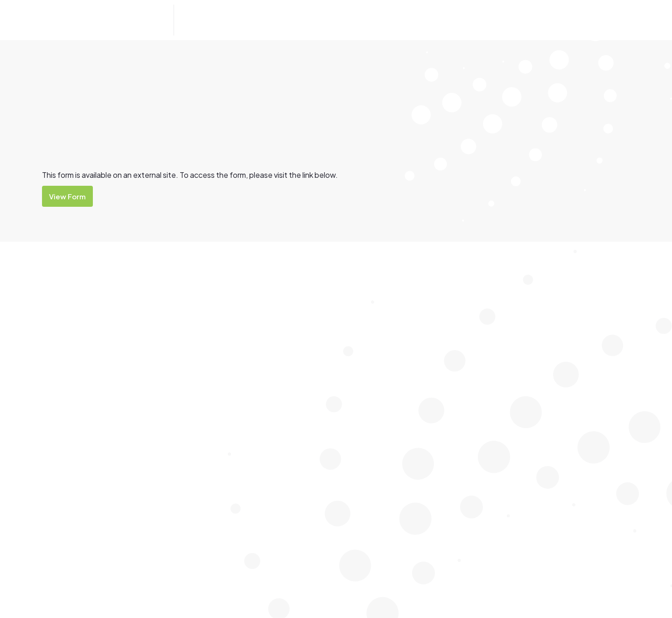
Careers (458, 369)
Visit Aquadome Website (81, 441)
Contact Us (580, 20)
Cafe (453, 349)
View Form (67, 196)
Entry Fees (463, 388)
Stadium (561, 330)
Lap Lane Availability (376, 330)
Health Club (566, 311)
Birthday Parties (471, 330)
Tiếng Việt (188, 384)
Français (69, 396)
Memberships (467, 426)
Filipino (66, 384)
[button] (210, 20)
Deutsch (150, 384)
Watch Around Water (377, 369)
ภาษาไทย (251, 384)
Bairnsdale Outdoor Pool (384, 292)
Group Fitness (570, 292)
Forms (455, 407)
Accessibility (466, 292)
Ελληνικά (286, 384)
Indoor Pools (364, 311)
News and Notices (475, 445)
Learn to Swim (366, 349)
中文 (123, 384)
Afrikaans (105, 396)
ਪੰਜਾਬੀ (221, 384)
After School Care (474, 311)
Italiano (97, 384)
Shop (454, 464)
